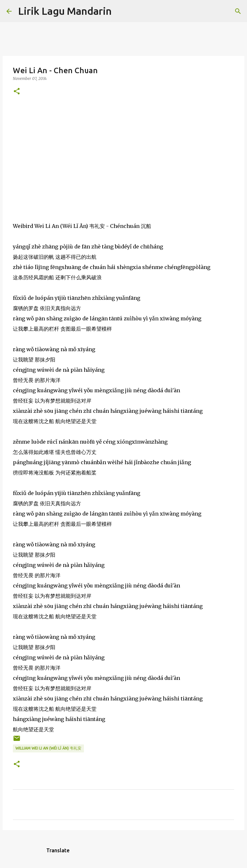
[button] (17, 92)
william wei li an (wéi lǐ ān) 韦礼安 (48, 748)
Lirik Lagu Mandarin (65, 11)
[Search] (121, 11)
